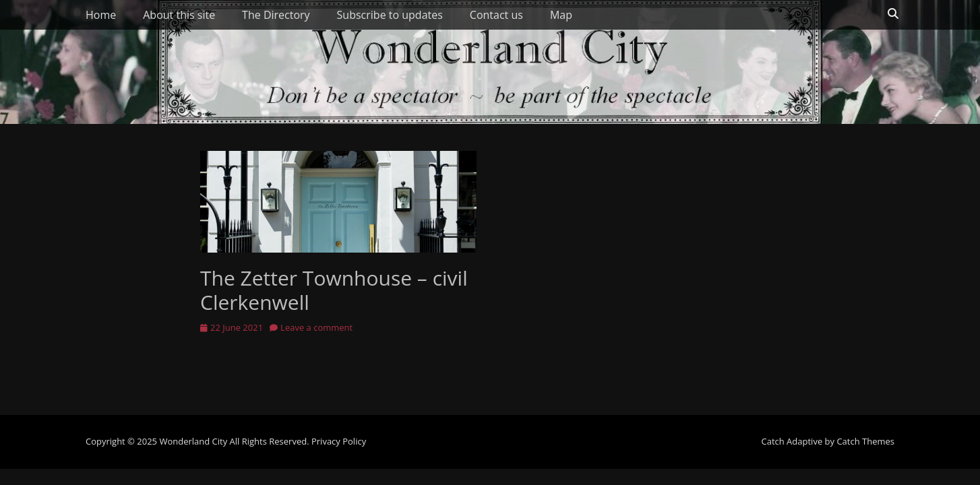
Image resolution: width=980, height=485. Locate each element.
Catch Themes (865, 441)
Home (101, 15)
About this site (179, 15)
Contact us (496, 15)
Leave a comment (316, 327)
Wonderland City (193, 441)
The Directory (276, 15)
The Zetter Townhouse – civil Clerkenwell (334, 290)
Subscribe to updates (390, 15)
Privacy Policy (339, 441)
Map (561, 15)
